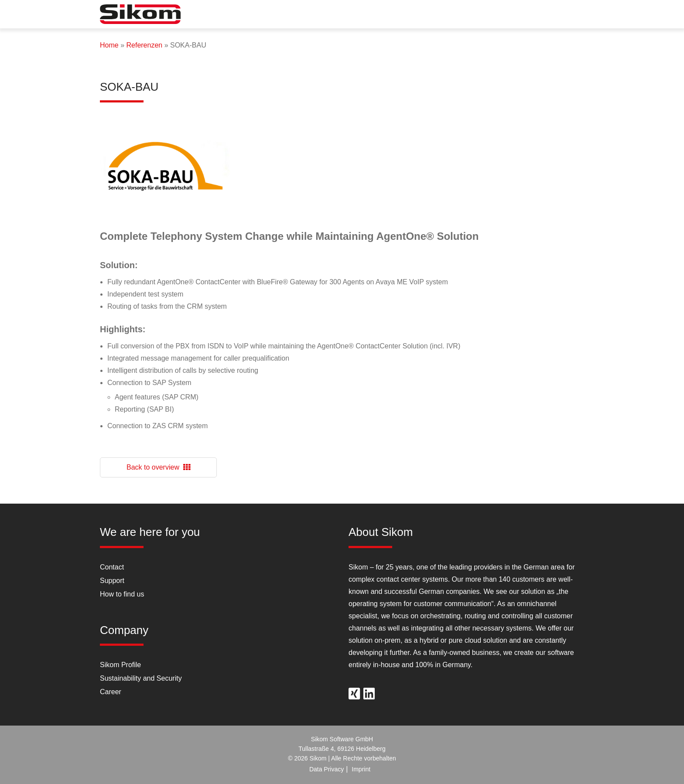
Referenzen (144, 45)
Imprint (361, 769)
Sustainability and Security (141, 678)
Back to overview (158, 467)
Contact (112, 567)
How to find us (122, 594)
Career (111, 692)
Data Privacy (327, 769)
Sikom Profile (120, 665)
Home (109, 45)
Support (112, 581)
